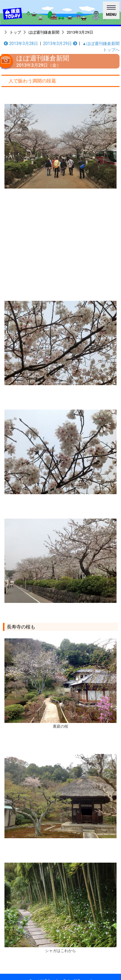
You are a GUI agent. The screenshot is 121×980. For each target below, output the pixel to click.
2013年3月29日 (80, 32)
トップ (15, 32)
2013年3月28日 (21, 43)
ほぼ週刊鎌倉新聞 (44, 32)
